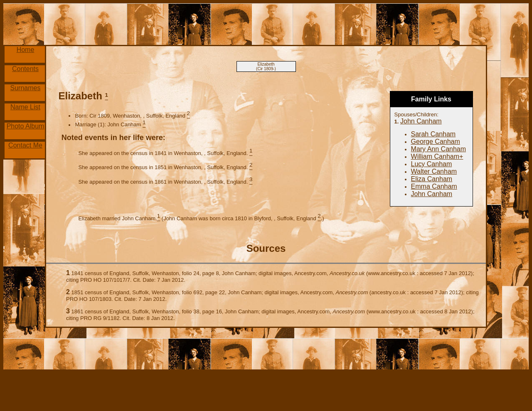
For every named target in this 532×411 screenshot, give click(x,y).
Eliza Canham (432, 179)
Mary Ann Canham (439, 149)
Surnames (26, 88)
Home (26, 50)
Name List (25, 107)
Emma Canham (434, 186)
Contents (25, 69)
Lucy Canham (432, 164)
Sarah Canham (433, 134)
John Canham (421, 121)
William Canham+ (437, 156)
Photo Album (26, 126)
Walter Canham (434, 171)
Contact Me (25, 145)
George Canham (436, 142)
